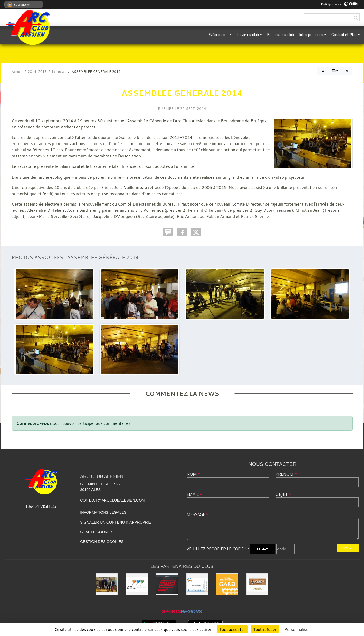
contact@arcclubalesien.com (112, 500)
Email (194, 494)
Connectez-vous (34, 423)
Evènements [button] (218, 35)
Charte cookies (97, 532)
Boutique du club (281, 35)
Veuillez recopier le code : (218, 549)
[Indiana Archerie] (257, 584)
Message (198, 514)
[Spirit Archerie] (197, 584)
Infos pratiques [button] (311, 35)
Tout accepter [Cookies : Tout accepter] (232, 629)
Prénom (286, 474)
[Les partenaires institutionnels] (107, 584)
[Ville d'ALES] (137, 584)
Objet (284, 494)
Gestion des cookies (102, 542)
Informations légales (103, 512)
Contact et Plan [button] (344, 35)
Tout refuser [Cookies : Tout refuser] (265, 629)
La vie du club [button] (248, 35)
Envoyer (348, 548)
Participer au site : (339, 4)
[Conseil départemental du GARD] (227, 584)
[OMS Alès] (167, 584)
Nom (193, 474)
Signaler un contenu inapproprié (116, 522)
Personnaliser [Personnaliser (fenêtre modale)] (297, 629)
